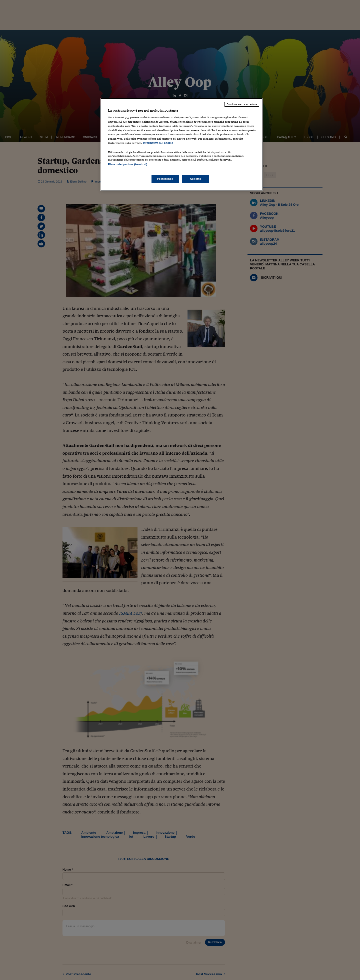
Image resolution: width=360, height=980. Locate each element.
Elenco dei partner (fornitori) (128, 164)
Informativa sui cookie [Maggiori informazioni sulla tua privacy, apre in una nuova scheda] (158, 143)
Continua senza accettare (242, 104)
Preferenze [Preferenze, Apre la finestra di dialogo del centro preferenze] (165, 179)
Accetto (195, 179)
